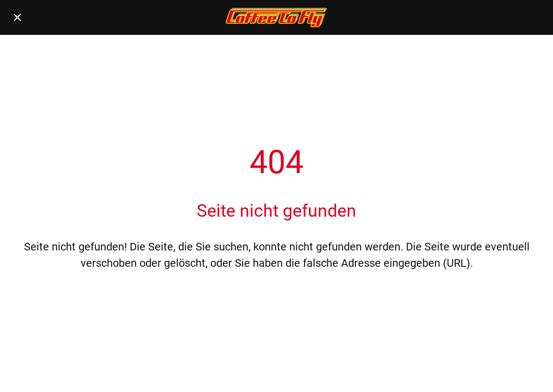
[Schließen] (17, 17)
